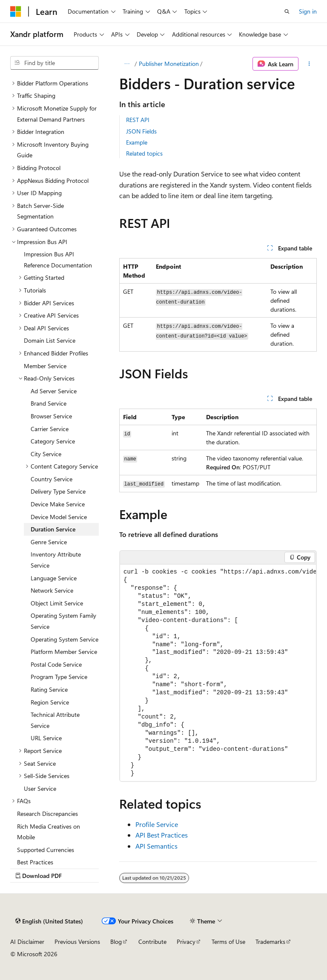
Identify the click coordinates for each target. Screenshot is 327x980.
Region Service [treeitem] (50, 702)
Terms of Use (228, 942)
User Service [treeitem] (40, 788)
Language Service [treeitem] (54, 578)
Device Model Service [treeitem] (59, 517)
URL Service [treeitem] (46, 738)
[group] (218, 673)
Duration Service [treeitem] (53, 529)
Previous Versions (77, 942)
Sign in (308, 11)
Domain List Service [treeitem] (50, 340)
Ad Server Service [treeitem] (54, 391)
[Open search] (287, 11)
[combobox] (54, 63)
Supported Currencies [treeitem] (46, 850)
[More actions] (309, 64)
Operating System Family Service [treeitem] (63, 621)
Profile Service (157, 824)
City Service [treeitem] (46, 454)
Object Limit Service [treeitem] (57, 603)
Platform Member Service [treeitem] (64, 652)
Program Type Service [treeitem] (59, 677)
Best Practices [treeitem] (35, 862)
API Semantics (156, 846)
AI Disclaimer (27, 942)
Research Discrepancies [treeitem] (47, 814)
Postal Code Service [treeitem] (56, 664)
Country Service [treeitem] (52, 479)
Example (137, 142)
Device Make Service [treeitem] (58, 504)
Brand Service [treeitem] (49, 403)
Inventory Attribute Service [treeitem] (56, 560)
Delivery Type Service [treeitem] (58, 491)
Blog (116, 942)
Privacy (186, 942)
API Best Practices (162, 835)
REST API (138, 120)
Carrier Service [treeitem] (50, 429)
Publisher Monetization (169, 64)
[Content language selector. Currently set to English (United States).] (49, 921)
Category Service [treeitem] (53, 441)
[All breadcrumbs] (127, 64)
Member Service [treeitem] (45, 366)
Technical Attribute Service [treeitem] (55, 720)
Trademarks (270, 942)
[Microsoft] (16, 11)
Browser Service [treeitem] (51, 416)
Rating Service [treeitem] (49, 689)
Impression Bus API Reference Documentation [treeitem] (58, 260)
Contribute (152, 942)
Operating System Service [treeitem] (65, 639)
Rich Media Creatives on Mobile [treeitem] (49, 832)
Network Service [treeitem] (52, 590)
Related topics (144, 153)
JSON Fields (141, 131)
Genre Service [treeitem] (49, 542)
